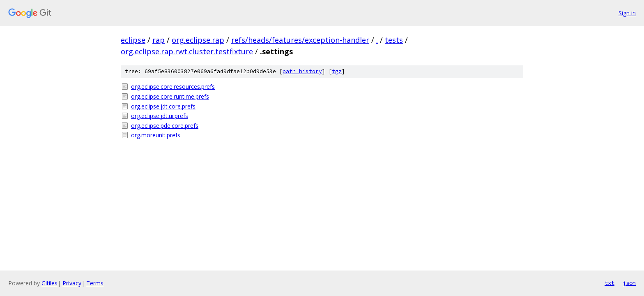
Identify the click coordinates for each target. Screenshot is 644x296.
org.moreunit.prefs (156, 135)
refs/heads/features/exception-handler (300, 40)
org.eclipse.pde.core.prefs (165, 126)
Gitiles (49, 283)
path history (302, 71)
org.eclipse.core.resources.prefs (173, 87)
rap (159, 40)
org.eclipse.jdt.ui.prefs (160, 116)
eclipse (133, 40)
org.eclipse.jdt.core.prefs (163, 106)
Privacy (72, 283)
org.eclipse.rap (198, 40)
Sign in (627, 13)
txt (609, 283)
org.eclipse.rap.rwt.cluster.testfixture (187, 51)
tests (394, 40)
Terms (95, 283)
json (629, 283)
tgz (337, 71)
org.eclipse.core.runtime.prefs (170, 96)
